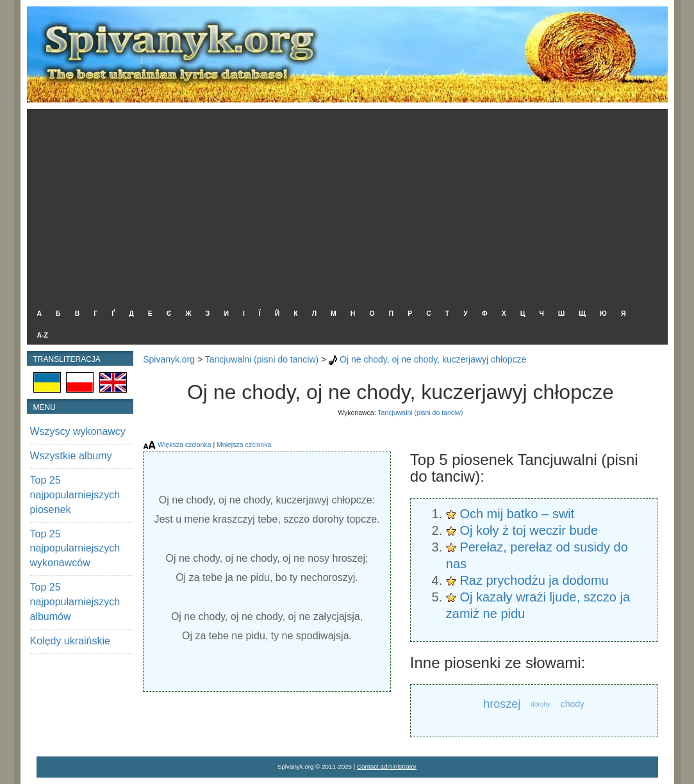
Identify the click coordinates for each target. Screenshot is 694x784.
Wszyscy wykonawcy (78, 431)
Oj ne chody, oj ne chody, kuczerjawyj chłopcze (433, 359)
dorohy (541, 704)
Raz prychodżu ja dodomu (534, 580)
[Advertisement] (344, 205)
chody (573, 704)
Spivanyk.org (169, 359)
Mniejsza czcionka (244, 445)
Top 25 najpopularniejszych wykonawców (75, 549)
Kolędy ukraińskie (70, 641)
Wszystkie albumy (71, 456)
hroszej (502, 704)
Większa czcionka (184, 445)
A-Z (43, 335)
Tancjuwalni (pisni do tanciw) (262, 359)
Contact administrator (387, 766)
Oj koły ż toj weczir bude (529, 530)
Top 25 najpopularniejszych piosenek (75, 495)
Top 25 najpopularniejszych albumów (75, 602)
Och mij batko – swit (517, 514)
